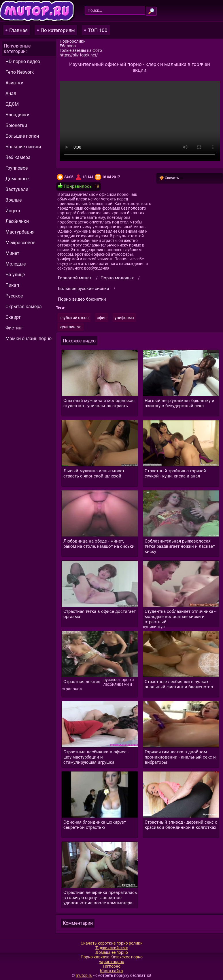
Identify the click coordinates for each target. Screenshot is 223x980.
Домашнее (17, 179)
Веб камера (18, 157)
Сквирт (13, 317)
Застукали (17, 189)
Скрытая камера (24, 307)
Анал (11, 93)
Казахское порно (126, 957)
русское (111, 680)
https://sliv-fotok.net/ (79, 55)
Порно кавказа (95, 957)
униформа (124, 318)
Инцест (13, 211)
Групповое (17, 168)
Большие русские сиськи (84, 289)
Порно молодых (117, 278)
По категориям (58, 30)
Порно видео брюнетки (82, 299)
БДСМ (12, 104)
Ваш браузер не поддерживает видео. (140, 121)
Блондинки (17, 115)
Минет (12, 253)
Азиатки (14, 83)
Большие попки (22, 136)
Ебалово (68, 46)
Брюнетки (16, 125)
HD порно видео (23, 61)
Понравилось (75, 186)
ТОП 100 (98, 30)
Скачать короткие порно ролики (112, 943)
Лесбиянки (17, 221)
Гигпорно (112, 966)
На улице (15, 275)
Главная (18, 30)
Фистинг (14, 328)
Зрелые (14, 200)
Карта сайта (111, 971)
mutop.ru (84, 975)
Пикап (12, 285)
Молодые (16, 264)
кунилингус (70, 327)
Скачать (171, 178)
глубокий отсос (74, 318)
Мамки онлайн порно (29, 339)
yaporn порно (112, 962)
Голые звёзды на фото (81, 50)
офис (102, 318)
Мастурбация (20, 232)
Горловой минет (75, 278)
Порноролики (73, 41)
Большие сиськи (23, 147)
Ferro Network (20, 72)
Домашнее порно (112, 952)
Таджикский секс (112, 948)
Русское (14, 296)
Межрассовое (20, 243)
